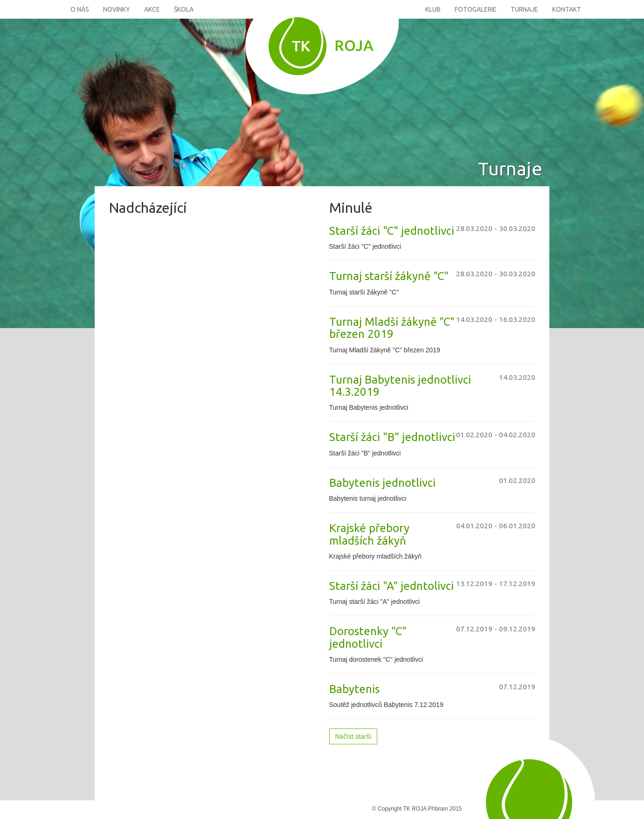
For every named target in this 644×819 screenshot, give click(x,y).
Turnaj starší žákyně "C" (389, 276)
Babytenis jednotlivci (382, 483)
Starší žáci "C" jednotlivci (392, 231)
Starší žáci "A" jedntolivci (391, 586)
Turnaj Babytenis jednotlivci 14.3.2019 (400, 386)
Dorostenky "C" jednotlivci (368, 637)
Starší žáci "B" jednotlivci (392, 437)
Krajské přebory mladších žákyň (369, 534)
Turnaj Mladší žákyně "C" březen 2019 (392, 328)
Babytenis (354, 689)
